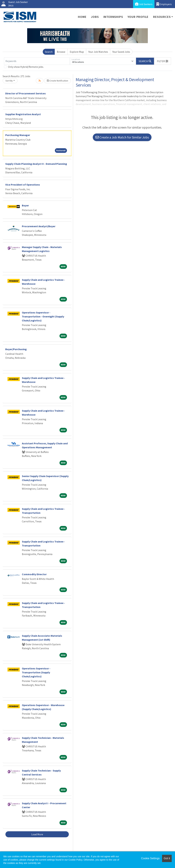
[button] (163, 61)
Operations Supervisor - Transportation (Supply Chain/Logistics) (36, 672)
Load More (37, 834)
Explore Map (77, 52)
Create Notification (58, 81)
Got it (167, 858)
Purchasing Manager (18, 135)
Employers (164, 4)
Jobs (95, 17)
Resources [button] (162, 17)
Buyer (25, 205)
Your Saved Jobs (121, 52)
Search (49, 52)
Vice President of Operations (23, 185)
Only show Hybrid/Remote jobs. (26, 67)
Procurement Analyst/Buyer (39, 226)
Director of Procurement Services (26, 93)
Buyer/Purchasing (16, 349)
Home (82, 17)
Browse (61, 52)
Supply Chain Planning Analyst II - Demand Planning (36, 164)
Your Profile (138, 17)
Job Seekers (144, 4)
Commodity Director (34, 574)
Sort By (9, 81)
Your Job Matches (98, 52)
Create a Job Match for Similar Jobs (122, 137)
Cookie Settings (150, 858)
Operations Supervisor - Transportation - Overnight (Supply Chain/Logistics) (43, 316)
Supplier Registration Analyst (23, 114)
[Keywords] (37, 61)
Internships (113, 17)
